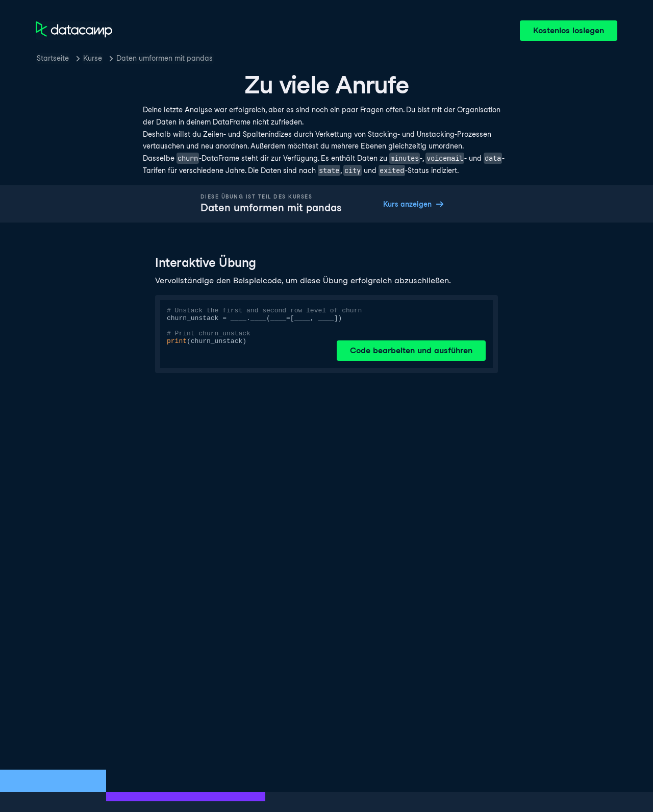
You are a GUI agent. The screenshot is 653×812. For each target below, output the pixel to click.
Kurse (93, 58)
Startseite (53, 58)
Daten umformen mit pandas (165, 58)
